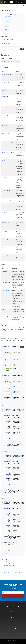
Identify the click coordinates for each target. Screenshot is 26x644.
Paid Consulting (13, 628)
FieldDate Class (6, 572)
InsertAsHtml (5, 116)
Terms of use (14, 642)
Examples (7, 29)
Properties (7, 21)
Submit (13, 596)
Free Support (13, 624)
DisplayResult (5, 82)
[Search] (12, 6)
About (13, 634)
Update (3, 310)
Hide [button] (15, 14)
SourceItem (4, 240)
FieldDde (4, 62)
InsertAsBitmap (5, 108)
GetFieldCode (5, 271)
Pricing (13, 618)
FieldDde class (8, 16)
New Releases (13, 616)
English (18, 2)
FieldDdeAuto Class (19, 572)
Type (6, 256)
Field (7, 562)
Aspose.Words (11, 566)
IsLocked (4, 190)
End (3, 90)
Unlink (3, 306)
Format (3, 97)
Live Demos (13, 622)
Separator (4, 222)
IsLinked (4, 178)
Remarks (7, 27)
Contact (18, 642)
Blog (13, 630)
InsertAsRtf (4, 133)
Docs (13, 620)
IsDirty (3, 160)
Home (13, 612)
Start (3, 248)
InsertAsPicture (5, 125)
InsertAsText (5, 143)
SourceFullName (6, 232)
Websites (13, 632)
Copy (22, 49)
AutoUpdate (4, 74)
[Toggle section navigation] (24, 6)
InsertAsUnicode (6, 152)
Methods (7, 24)
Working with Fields (16, 42)
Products (13, 614)
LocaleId (4, 200)
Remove (7, 291)
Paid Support (13, 626)
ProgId (3, 205)
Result (3, 213)
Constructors (7, 19)
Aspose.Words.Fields (14, 564)
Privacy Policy (9, 642)
